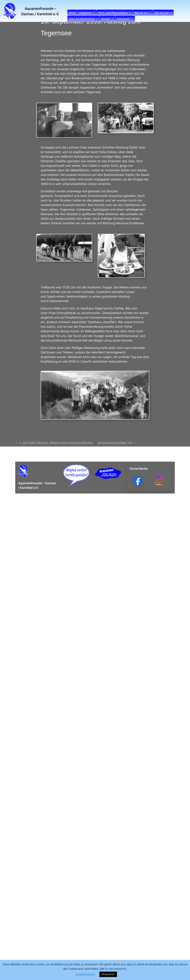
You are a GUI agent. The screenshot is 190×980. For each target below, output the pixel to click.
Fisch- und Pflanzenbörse (115, 13)
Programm (87, 13)
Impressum (125, 19)
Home (72, 13)
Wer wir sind (163, 13)
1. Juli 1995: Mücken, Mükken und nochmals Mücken (56, 443)
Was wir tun (143, 13)
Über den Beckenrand (83, 19)
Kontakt (107, 19)
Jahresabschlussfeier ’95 (114, 443)
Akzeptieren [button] (108, 974)
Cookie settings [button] (85, 974)
